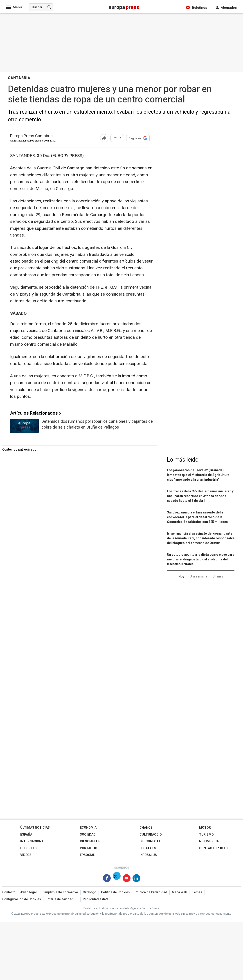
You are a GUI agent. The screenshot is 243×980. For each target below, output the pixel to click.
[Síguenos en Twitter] (117, 879)
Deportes (28, 848)
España (26, 835)
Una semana (198, 576)
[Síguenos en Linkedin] (136, 879)
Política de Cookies (115, 892)
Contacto (9, 892)
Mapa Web (179, 892)
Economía (88, 828)
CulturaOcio (151, 835)
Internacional (33, 841)
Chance (146, 828)
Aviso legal (28, 892)
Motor (205, 828)
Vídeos (26, 855)
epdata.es (148, 848)
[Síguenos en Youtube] (127, 879)
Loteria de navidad (60, 899)
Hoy (181, 576)
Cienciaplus (90, 841)
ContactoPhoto (213, 848)
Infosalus (148, 855)
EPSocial (87, 855)
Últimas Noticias (35, 828)
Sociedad (88, 835)
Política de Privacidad (151, 892)
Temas (197, 892)
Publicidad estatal (96, 899)
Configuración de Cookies (22, 899)
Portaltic (89, 848)
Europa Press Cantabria (31, 136)
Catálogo (90, 892)
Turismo (206, 835)
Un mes (218, 576)
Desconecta (150, 841)
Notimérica (209, 841)
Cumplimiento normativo (60, 892)
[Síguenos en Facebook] (107, 879)
